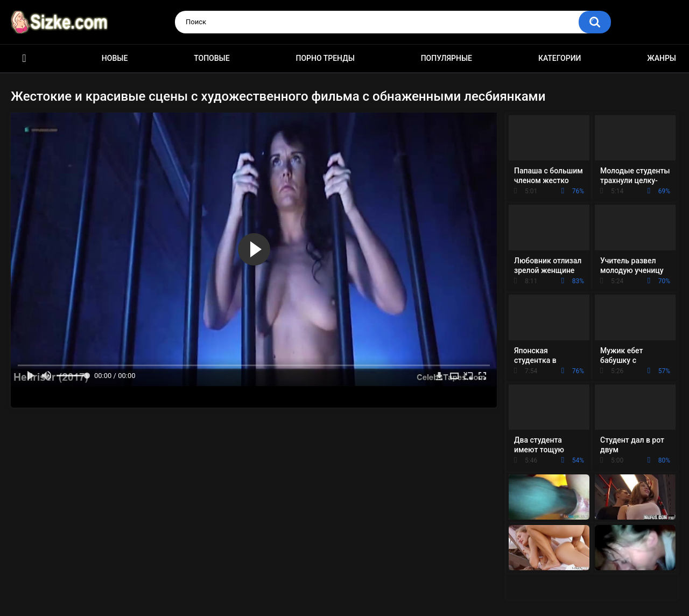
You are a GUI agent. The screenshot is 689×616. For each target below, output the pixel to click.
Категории (560, 58)
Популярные (447, 58)
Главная (24, 58)
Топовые (212, 58)
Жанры (662, 58)
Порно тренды (325, 58)
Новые (115, 58)
